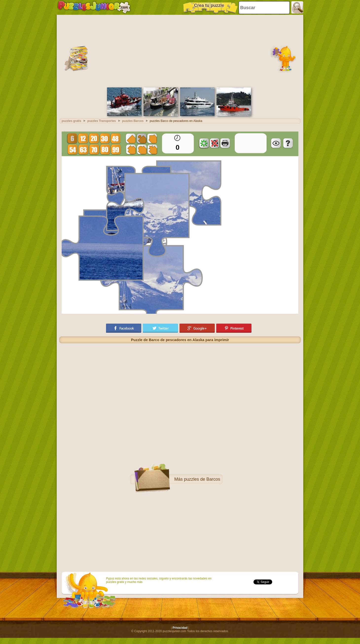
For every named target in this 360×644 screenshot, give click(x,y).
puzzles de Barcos (202, 479)
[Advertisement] (180, 50)
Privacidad (180, 628)
